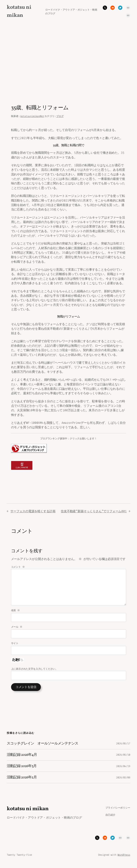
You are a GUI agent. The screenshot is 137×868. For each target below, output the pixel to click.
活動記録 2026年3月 (22, 771)
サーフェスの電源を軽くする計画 (33, 511)
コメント (18, 571)
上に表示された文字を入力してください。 (35, 673)
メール (17, 631)
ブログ (60, 116)
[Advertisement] (68, 61)
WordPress (124, 859)
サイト (15, 648)
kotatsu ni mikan (28, 813)
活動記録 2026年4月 (22, 759)
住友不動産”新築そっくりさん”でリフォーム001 (94, 511)
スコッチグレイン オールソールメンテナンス (42, 748)
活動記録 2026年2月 (22, 782)
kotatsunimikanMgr (32, 116)
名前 (16, 615)
